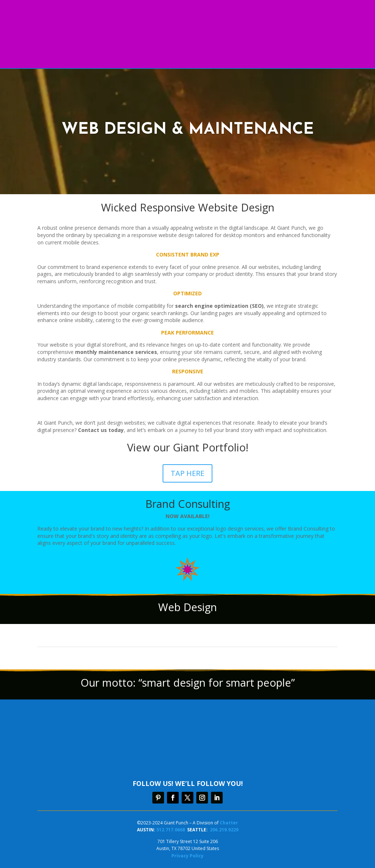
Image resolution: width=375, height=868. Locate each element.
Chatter (229, 823)
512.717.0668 (171, 830)
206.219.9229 (224, 830)
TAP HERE (187, 473)
